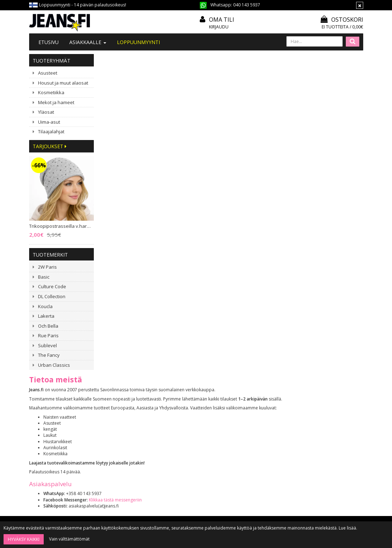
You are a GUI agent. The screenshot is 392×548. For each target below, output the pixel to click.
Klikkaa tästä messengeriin (184, 180)
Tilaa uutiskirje (210, 506)
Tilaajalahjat (51, 131)
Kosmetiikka (51, 92)
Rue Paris (48, 335)
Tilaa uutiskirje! (188, 404)
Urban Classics (54, 365)
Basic (44, 277)
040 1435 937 (65, 444)
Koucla (45, 306)
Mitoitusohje (185, 414)
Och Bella (48, 326)
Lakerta (46, 316)
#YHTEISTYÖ (117, 432)
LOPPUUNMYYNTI (138, 42)
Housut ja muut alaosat (63, 83)
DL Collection (52, 296)
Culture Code (52, 286)
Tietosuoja (183, 443)
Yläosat (46, 112)
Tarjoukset (50, 146)
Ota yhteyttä (117, 414)
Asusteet (48, 73)
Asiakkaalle (88, 42)
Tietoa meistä (118, 404)
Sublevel (47, 345)
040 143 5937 (247, 5)
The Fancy (49, 355)
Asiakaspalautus (189, 452)
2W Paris (47, 267)
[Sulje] (360, 5)
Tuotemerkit (50, 255)
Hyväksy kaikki (24, 539)
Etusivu (49, 42)
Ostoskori (342, 20)
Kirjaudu (219, 27)
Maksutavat (184, 433)
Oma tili (222, 20)
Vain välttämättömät (69, 539)
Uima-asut (49, 122)
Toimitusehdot (187, 423)
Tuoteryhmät (52, 61)
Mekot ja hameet (56, 102)
